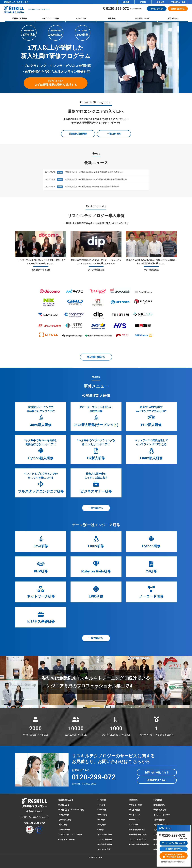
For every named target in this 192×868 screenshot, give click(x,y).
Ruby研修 (102, 825)
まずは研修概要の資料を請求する (56, 83)
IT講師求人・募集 (178, 2)
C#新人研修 (63, 825)
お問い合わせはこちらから (34, 817)
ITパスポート (134, 825)
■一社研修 (102, 800)
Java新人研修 (64, 805)
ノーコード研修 (104, 849)
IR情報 (143, 2)
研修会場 (160, 2)
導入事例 (112, 18)
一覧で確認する (96, 508)
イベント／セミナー (162, 815)
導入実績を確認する (96, 357)
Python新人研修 (65, 820)
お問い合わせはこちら (157, 772)
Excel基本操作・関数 (138, 835)
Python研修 (102, 815)
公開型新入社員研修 (78, 134)
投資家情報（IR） (161, 825)
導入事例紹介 (135, 810)
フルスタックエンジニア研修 (70, 835)
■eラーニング (135, 820)
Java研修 (101, 805)
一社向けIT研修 (114, 134)
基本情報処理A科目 (137, 830)
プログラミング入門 (137, 839)
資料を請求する (178, 9)
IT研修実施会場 (160, 810)
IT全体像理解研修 (105, 844)
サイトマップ (135, 815)
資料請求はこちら (157, 780)
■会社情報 (158, 800)
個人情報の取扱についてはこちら (173, 862)
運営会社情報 (159, 805)
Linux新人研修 (64, 830)
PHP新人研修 (64, 815)
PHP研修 (101, 820)
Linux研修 (102, 810)
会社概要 (126, 2)
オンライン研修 (135, 805)
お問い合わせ (157, 9)
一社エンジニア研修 (50, 18)
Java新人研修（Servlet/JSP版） (71, 810)
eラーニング (81, 18)
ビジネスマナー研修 (66, 839)
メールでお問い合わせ (174, 843)
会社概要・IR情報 (142, 18)
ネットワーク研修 (105, 835)
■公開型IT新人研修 (66, 800)
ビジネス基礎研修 (105, 839)
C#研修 (100, 830)
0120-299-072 (94, 777)
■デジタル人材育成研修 (139, 844)
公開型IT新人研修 (20, 18)
